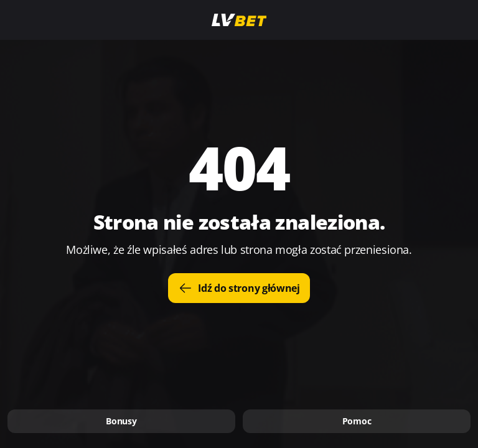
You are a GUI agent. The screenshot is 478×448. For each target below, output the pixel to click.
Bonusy (121, 421)
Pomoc (357, 421)
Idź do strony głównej (239, 288)
